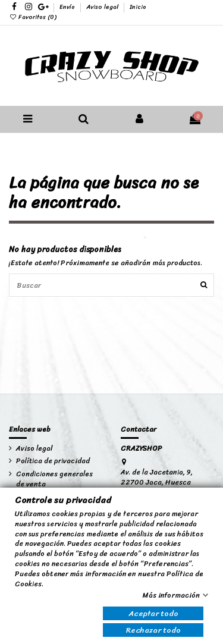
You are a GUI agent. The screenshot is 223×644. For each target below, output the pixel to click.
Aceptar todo (153, 613)
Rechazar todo (153, 630)
